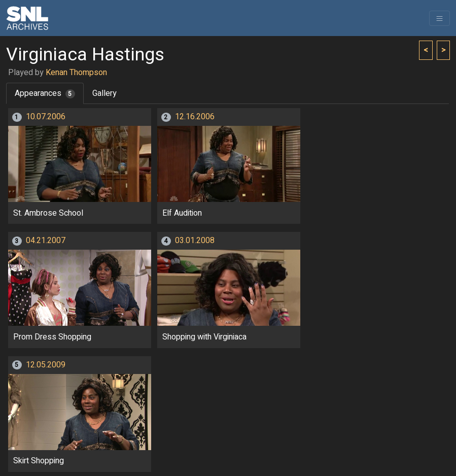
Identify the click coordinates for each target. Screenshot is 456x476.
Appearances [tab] (45, 93)
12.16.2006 (195, 117)
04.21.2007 (46, 241)
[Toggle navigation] (440, 18)
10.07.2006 (46, 117)
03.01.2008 (195, 241)
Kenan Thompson (76, 73)
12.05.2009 (46, 365)
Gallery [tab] (104, 93)
